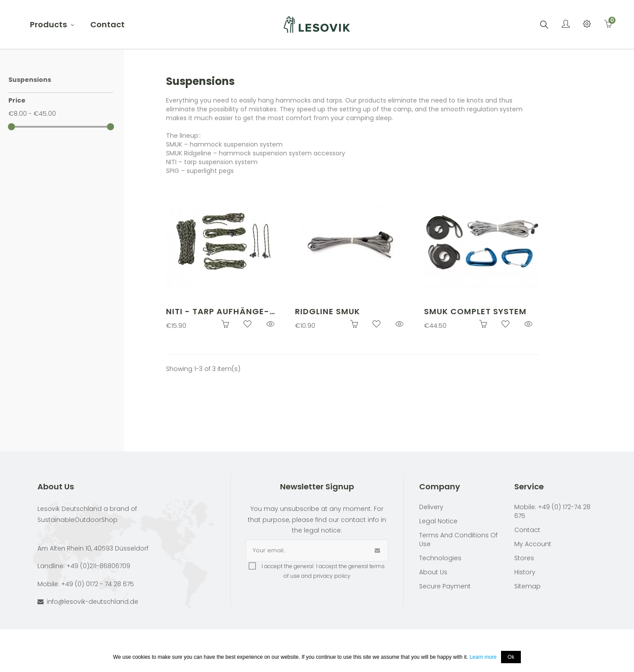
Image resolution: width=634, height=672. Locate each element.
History (525, 572)
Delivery (431, 507)
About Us (433, 572)
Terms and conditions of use (458, 540)
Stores (524, 558)
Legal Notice (438, 521)
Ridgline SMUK (328, 311)
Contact (527, 530)
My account (533, 544)
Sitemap (527, 586)
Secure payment (445, 586)
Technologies (440, 558)
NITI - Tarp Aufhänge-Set (218, 312)
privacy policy (332, 576)
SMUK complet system (475, 311)
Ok (511, 657)
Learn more (483, 657)
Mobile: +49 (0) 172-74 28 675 (552, 511)
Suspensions (30, 80)
